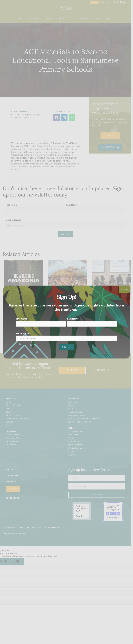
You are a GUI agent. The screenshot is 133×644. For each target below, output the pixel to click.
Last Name (73, 319)
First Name (22, 319)
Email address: (24, 334)
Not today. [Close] (124, 289)
